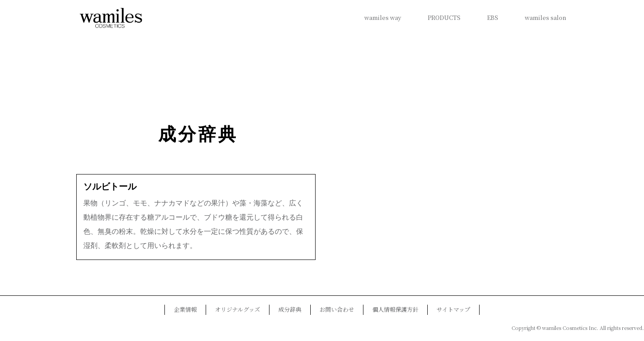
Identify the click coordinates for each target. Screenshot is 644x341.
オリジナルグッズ (238, 309)
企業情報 (185, 309)
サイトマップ (453, 309)
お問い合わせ (337, 309)
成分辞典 (198, 134)
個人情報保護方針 (395, 309)
